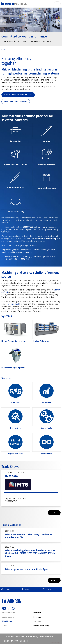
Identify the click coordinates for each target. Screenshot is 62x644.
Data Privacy (32, 637)
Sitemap (24, 641)
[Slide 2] (29, 43)
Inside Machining (41, 626)
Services (37, 621)
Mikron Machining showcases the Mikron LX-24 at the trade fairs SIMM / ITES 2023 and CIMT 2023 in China (30, 553)
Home (4, 49)
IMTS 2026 (11, 476)
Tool (4, 626)
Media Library (46, 637)
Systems (37, 617)
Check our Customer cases (18, 95)
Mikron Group (9, 613)
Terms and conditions (14, 637)
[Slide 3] (33, 43)
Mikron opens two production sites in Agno (27, 569)
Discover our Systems (16, 102)
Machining (7, 621)
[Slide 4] (37, 43)
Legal (7, 641)
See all (54, 513)
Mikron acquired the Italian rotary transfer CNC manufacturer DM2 (29, 536)
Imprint (15, 641)
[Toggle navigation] (57, 4)
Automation (8, 617)
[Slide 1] (25, 43)
